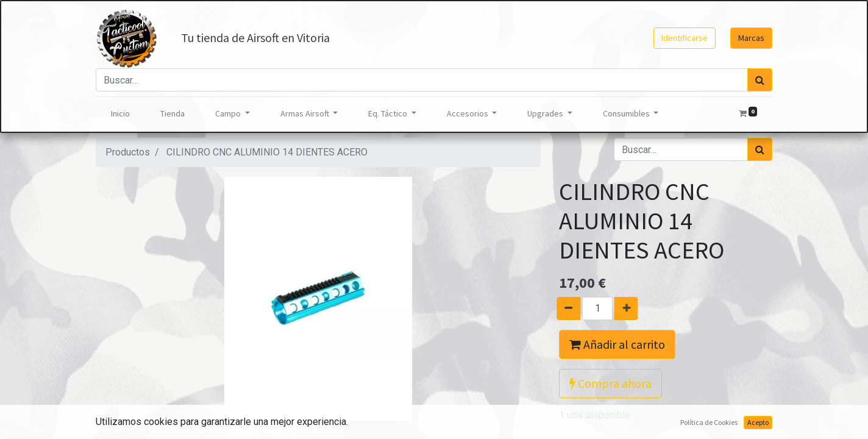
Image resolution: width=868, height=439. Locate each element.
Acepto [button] (758, 422)
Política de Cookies (709, 422)
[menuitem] (120, 114)
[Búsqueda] (760, 80)
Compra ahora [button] (610, 383)
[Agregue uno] (632, 309)
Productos (128, 152)
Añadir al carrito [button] (617, 344)
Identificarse (685, 38)
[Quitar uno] (563, 309)
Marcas (751, 38)
